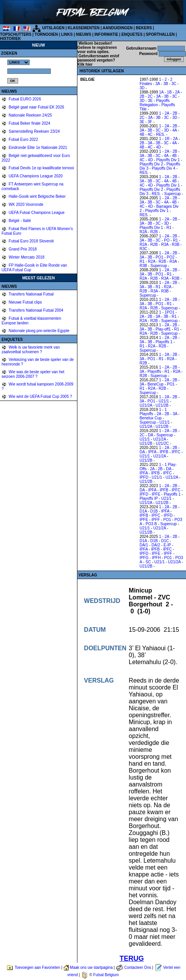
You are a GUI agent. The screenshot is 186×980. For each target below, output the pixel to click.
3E (150, 101)
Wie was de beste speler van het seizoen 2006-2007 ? (33, 374)
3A (158, 84)
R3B (175, 245)
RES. (160, 134)
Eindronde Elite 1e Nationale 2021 (38, 148)
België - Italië (19, 221)
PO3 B (151, 524)
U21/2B (162, 405)
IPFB (164, 452)
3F (150, 122)
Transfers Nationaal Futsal (31, 294)
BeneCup (156, 384)
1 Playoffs (153, 412)
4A (174, 130)
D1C (165, 541)
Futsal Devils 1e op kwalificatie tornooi (41, 168)
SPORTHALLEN (160, 34)
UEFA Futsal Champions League (36, 213)
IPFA (152, 452)
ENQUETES (132, 34)
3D (142, 88)
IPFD (144, 477)
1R (167, 139)
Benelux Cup (150, 418)
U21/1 (164, 401)
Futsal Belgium (106, 975)
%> (18, 62)
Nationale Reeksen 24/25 (30, 115)
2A (178, 92)
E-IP (167, 545)
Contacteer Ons (137, 967)
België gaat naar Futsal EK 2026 (36, 107)
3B (166, 84)
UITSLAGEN (54, 28)
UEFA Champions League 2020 (35, 176)
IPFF (156, 520)
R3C (143, 249)
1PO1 (169, 312)
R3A (165, 245)
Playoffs (154, 371)
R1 (169, 228)
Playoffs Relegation (154, 103)
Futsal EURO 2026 (24, 99)
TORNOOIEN (46, 34)
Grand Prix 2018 (22, 249)
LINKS (67, 34)
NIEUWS (84, 34)
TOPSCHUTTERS (16, 34)
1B (169, 92)
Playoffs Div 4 (163, 168)
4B (142, 134)
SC (148, 562)
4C (150, 134)
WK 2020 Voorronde (26, 205)
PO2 (171, 257)
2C (150, 96)
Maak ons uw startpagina (91, 967)
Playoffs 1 (164, 342)
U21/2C (163, 443)
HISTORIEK (10, 39)
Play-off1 (163, 329)
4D (158, 147)
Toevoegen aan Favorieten (37, 967)
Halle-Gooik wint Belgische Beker (37, 196)
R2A (143, 232)
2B (142, 96)
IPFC (176, 452)
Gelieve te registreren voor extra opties (97, 50)
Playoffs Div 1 (168, 160)
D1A (143, 511)
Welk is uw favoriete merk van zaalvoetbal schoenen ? (31, 350)
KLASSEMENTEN (84, 28)
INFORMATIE (106, 34)
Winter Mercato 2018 (26, 257)
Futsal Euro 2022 (23, 139)
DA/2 (156, 545)
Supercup (172, 194)
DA (150, 435)
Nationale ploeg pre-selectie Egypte (39, 331)
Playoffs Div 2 (151, 164)
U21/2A (146, 405)
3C (174, 84)
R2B (154, 232)
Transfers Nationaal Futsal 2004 (36, 310)
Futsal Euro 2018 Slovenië (31, 241)
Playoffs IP (148, 498)
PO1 (159, 257)
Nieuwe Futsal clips (25, 302)
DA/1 (144, 545)
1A (161, 92)
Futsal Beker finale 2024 (29, 123)
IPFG (144, 558)
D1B (154, 511)
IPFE (156, 494)
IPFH (157, 558)
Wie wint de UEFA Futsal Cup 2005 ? (40, 397)
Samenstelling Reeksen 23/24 (34, 131)
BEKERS (144, 28)
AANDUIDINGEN (118, 28)
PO (167, 240)
